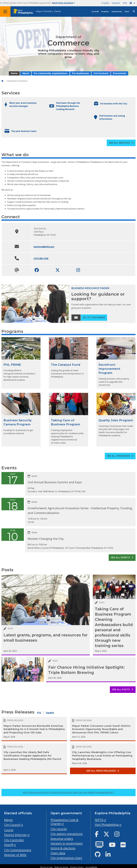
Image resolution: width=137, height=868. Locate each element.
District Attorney (16, 835)
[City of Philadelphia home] (24, 12)
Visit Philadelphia (107, 825)
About (26, 73)
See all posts (123, 690)
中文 (125, 3)
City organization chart (66, 858)
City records (59, 829)
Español (116, 3)
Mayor (9, 820)
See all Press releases (103, 771)
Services (95, 12)
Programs (105, 12)
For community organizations (51, 73)
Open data (58, 853)
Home (14, 73)
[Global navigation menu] (5, 12)
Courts (9, 830)
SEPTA (99, 820)
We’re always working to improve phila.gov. (68, 792)
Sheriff (9, 845)
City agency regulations (67, 834)
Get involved (101, 73)
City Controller (14, 840)
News (127, 12)
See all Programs (120, 456)
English (105, 3)
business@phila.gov (44, 247)
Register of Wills (15, 855)
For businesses (81, 73)
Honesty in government (67, 843)
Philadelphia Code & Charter (65, 822)
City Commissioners (18, 850)
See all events (122, 558)
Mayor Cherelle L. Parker (48, 11)
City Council (12, 825)
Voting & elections (63, 848)
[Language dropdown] (133, 3)
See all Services (121, 143)
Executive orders (62, 839)
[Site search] (134, 11)
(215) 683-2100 (41, 258)
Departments (117, 12)
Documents (120, 73)
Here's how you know (63, 3)
